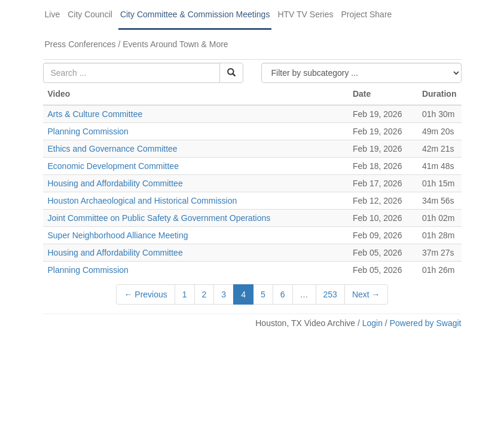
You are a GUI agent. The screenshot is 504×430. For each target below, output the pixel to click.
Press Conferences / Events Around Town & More (137, 44)
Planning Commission (88, 131)
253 (330, 294)
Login (372, 323)
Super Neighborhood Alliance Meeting (118, 235)
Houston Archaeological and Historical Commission (143, 201)
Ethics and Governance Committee (113, 149)
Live (53, 14)
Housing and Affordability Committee (115, 183)
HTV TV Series (305, 14)
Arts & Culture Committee (95, 114)
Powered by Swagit (426, 323)
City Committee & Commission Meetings (195, 14)
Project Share (367, 14)
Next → (366, 294)
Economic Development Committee (113, 166)
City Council (90, 14)
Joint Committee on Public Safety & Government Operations (159, 218)
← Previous (145, 294)
